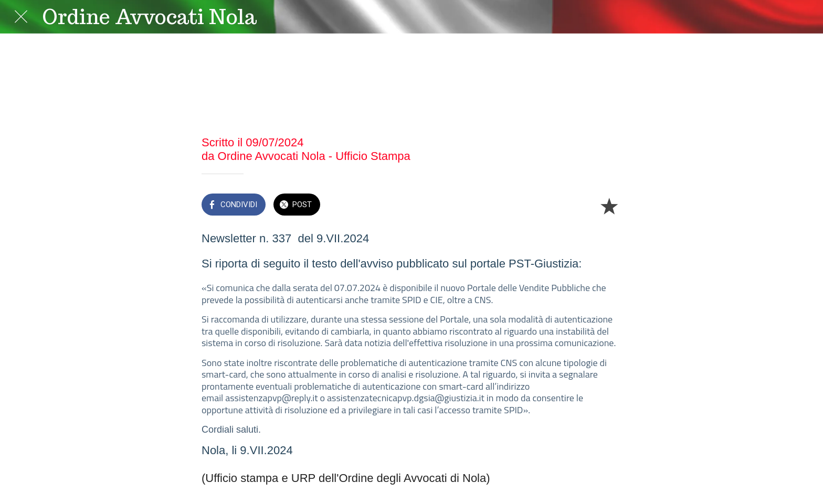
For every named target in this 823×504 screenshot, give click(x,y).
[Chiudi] (21, 17)
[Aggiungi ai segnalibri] (609, 206)
